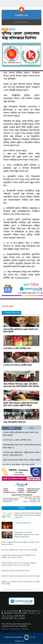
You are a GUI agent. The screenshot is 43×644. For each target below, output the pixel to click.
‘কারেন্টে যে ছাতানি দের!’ (23, 523)
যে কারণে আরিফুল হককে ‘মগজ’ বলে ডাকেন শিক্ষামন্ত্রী (20, 550)
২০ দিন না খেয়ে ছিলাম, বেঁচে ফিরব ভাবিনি (19, 465)
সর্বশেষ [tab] (31, 428)
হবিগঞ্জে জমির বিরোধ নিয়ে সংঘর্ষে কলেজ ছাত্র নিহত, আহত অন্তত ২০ (22, 446)
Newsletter (25, 629)
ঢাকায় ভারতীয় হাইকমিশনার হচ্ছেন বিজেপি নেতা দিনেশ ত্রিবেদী (21, 331)
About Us (5, 629)
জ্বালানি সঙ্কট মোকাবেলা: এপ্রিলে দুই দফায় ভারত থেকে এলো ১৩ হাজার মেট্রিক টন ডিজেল (21, 404)
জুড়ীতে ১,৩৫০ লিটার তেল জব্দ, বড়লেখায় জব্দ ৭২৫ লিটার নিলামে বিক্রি (21, 583)
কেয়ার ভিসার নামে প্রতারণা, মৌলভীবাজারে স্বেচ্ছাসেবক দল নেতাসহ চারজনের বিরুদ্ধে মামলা (27, 535)
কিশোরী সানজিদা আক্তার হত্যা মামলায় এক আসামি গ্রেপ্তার (21, 576)
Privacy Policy (15, 629)
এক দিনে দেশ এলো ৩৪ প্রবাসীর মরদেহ (18, 365)
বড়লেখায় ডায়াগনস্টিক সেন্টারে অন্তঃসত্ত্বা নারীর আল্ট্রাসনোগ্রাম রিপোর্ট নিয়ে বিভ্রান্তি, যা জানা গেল (28, 515)
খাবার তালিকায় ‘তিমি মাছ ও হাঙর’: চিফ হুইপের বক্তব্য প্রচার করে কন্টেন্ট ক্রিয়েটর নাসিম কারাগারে (21, 385)
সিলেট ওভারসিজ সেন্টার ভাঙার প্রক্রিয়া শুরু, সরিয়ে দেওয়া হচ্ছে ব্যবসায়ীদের (20, 543)
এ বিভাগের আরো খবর (11, 313)
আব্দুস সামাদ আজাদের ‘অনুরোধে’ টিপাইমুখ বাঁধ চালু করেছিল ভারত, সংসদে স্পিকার (19, 556)
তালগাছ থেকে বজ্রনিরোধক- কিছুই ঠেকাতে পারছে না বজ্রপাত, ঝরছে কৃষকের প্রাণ (22, 454)
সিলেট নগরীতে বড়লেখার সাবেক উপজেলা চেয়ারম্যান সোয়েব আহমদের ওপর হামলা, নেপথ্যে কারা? (19, 564)
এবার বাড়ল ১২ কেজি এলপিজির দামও (17, 348)
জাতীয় (5, 29)
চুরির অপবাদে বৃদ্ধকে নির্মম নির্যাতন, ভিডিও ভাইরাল (22, 460)
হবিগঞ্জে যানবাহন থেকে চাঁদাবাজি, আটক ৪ (16, 571)
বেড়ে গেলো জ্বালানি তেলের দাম (14, 422)
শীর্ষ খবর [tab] (12, 428)
